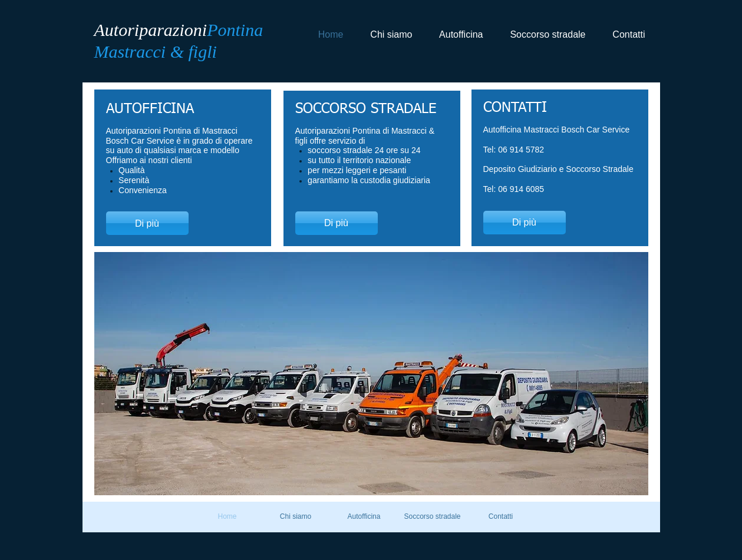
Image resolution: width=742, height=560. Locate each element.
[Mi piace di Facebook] (602, 65)
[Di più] (147, 223)
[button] (371, 374)
